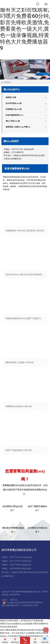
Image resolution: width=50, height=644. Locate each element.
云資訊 (4, 600)
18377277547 (15, 561)
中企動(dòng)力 (27, 605)
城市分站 (14, 600)
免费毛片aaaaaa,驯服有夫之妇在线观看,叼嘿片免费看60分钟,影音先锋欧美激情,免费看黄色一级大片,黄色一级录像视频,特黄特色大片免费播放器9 (25, 26)
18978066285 (15, 569)
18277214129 (17, 149)
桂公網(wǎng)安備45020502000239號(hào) (25, 603)
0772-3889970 (17, 152)
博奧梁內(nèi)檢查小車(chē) (19, 406)
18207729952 (15, 565)
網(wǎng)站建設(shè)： (11, 605)
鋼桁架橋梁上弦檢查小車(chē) (20, 362)
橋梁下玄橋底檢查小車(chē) (19, 450)
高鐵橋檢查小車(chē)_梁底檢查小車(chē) (25, 231)
